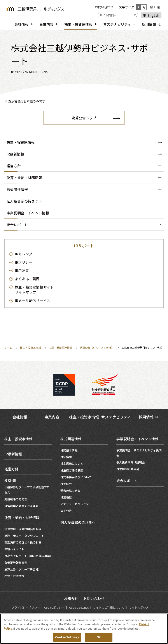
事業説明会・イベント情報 (137, 439)
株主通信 (66, 497)
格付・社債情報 (14, 576)
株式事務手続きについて (76, 477)
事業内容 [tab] (52, 417)
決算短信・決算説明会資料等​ (23, 529)
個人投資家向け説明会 (131, 462)
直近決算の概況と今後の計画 (23, 542)
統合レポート (127, 481)
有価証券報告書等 (16, 563)
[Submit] (136, 15)
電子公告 (66, 511)
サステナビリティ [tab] (116, 417)
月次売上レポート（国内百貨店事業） (29, 556)
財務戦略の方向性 (16, 499)
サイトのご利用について (109, 607)
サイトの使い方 (139, 607)
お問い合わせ (104, 7)
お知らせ (71, 598)
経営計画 (10, 480)
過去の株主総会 (70, 491)
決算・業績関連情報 (60, 348)
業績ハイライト (14, 549)
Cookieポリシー (54, 607)
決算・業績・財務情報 (22, 518)
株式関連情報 (71, 439)
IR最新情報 (13, 454)
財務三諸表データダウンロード (24, 536)
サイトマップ (34, 290)
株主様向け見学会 (128, 469)
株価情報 (66, 457)
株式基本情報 (69, 450)
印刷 (157, 7)
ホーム (8, 348)
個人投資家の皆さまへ (78, 522)
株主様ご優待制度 (72, 470)
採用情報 (146, 417)
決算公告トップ (84, 118)
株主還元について (72, 464)
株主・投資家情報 (21, 142)
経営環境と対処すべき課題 (21, 506)
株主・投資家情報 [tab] (84, 417)
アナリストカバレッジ (75, 504)
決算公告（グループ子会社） (97, 348)
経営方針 (11, 469)
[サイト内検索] (118, 15)
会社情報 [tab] (20, 417)
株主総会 (66, 484)
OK (99, 638)
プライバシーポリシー (26, 607)
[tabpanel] (84, 506)
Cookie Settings (79, 607)
